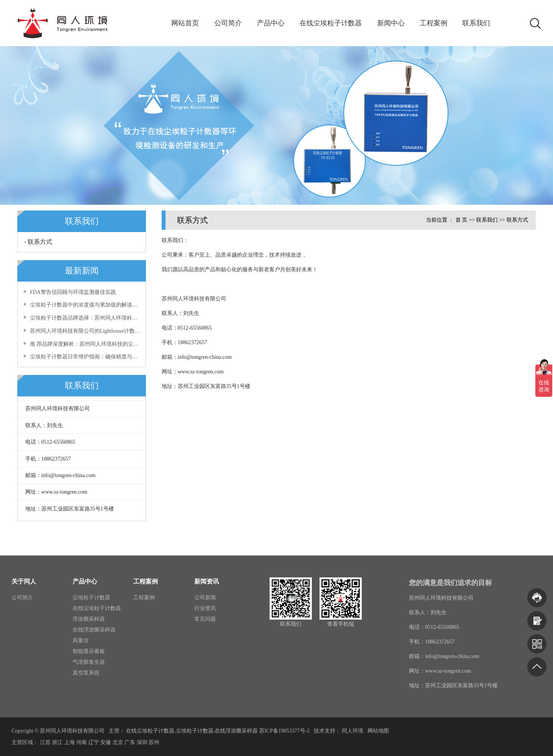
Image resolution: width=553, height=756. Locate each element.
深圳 (142, 742)
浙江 (57, 742)
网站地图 (378, 731)
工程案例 (434, 23)
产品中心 (271, 23)
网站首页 (185, 23)
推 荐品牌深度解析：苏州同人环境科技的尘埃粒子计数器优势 (84, 344)
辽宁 (94, 742)
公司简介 (228, 23)
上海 (70, 742)
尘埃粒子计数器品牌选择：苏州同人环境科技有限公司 (84, 318)
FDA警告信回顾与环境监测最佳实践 (72, 292)
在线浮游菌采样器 (94, 630)
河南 (81, 742)
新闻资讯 (207, 581)
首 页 (462, 220)
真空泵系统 (86, 673)
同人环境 (353, 731)
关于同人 (24, 581)
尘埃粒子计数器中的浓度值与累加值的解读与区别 (84, 305)
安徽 (106, 742)
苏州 (154, 742)
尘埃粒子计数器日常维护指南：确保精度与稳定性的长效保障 (84, 357)
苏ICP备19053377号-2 (284, 731)
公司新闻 (205, 598)
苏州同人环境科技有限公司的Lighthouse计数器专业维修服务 (84, 331)
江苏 (45, 742)
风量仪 (81, 641)
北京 (118, 742)
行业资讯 (205, 608)
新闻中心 (391, 23)
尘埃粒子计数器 (91, 598)
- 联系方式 (38, 242)
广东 (130, 742)
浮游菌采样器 (89, 619)
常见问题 (205, 619)
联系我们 (476, 23)
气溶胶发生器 (89, 662)
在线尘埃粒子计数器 (331, 23)
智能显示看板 (89, 651)
